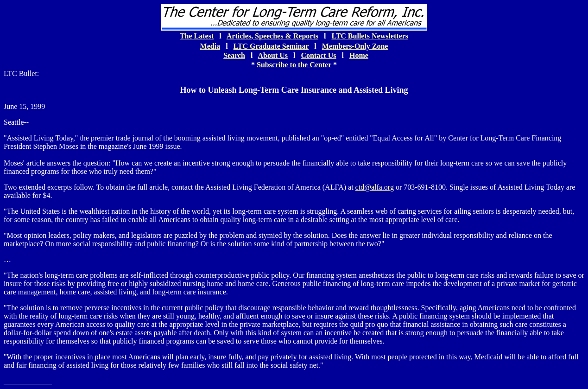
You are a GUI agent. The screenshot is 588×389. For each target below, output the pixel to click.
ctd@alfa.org (375, 187)
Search (234, 55)
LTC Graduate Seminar (271, 46)
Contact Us (318, 55)
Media (210, 46)
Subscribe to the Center (294, 65)
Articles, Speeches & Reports (272, 36)
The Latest (197, 36)
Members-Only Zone (355, 46)
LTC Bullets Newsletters (370, 36)
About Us (273, 55)
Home (359, 55)
